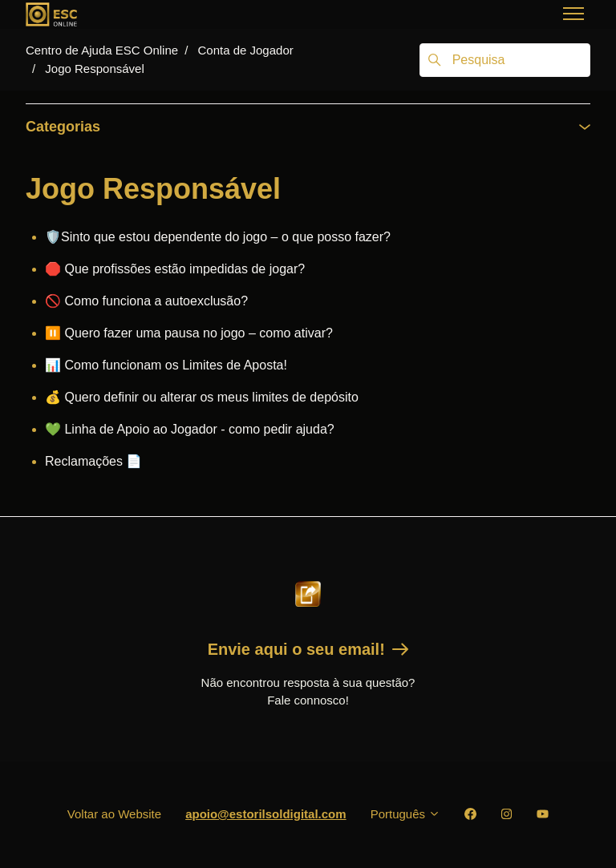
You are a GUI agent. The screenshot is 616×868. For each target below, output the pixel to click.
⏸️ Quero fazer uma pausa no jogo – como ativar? (189, 333)
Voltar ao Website (114, 814)
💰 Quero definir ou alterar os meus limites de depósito (202, 397)
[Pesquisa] (505, 60)
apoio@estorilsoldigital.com (266, 814)
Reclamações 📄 (93, 461)
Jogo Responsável (94, 69)
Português (406, 814)
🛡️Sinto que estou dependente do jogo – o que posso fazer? (218, 237)
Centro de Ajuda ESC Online (102, 50)
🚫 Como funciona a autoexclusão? (146, 301)
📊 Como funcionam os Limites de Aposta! (166, 365)
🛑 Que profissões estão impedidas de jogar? (175, 269)
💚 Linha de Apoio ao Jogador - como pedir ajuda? (190, 429)
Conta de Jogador (245, 50)
